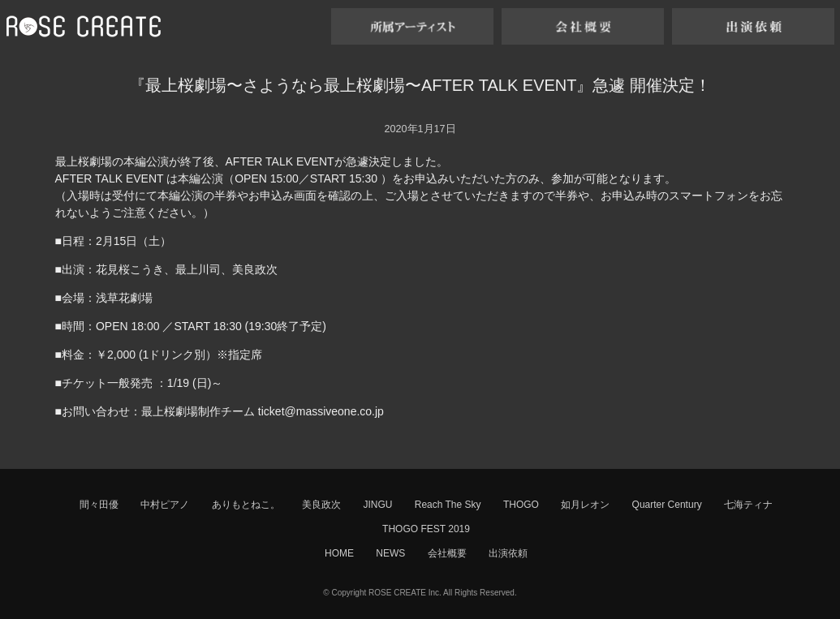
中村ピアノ (165, 505)
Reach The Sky (448, 505)
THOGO (521, 505)
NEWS (390, 553)
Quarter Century (667, 505)
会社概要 (447, 553)
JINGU (377, 505)
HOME (339, 553)
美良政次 (321, 505)
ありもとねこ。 (246, 505)
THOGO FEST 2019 (426, 529)
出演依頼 (508, 553)
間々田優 (99, 505)
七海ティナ (748, 505)
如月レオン (585, 505)
